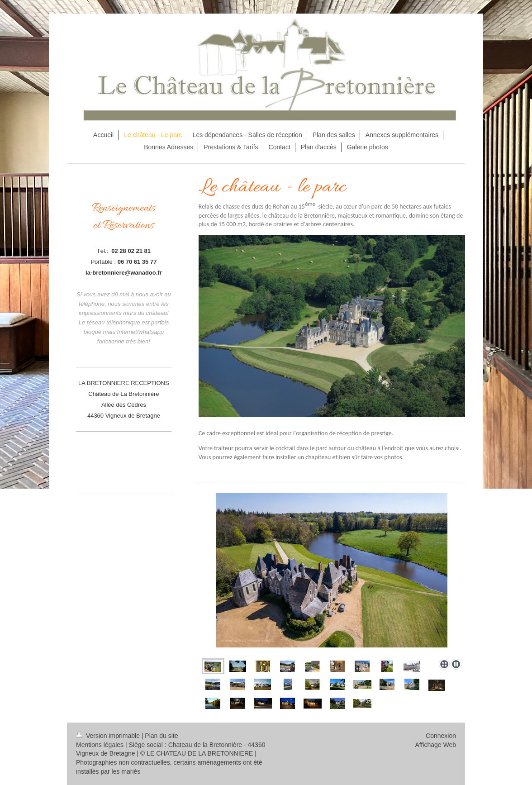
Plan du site (161, 736)
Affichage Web (435, 745)
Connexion (441, 736)
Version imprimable (109, 736)
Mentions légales (100, 745)
